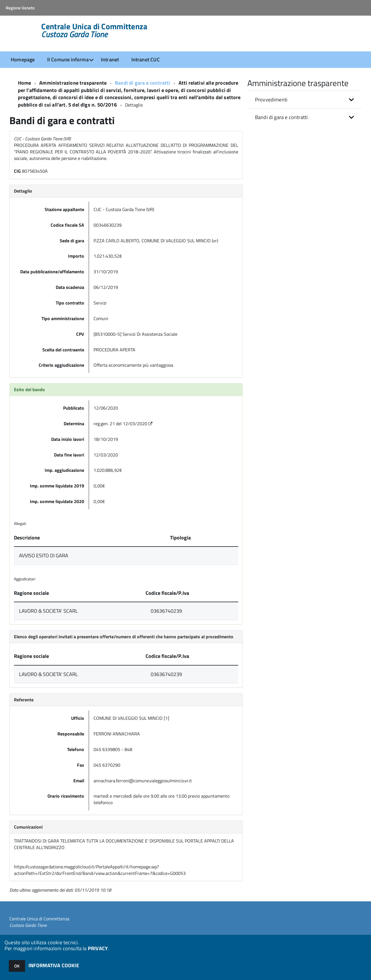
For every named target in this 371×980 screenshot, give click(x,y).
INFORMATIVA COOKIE (54, 965)
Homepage (23, 60)
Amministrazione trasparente (73, 83)
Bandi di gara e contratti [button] (281, 117)
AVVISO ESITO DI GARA (44, 555)
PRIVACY (98, 948)
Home (25, 83)
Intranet (110, 60)
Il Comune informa (68, 60)
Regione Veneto (20, 8)
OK (17, 966)
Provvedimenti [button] (271, 100)
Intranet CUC (146, 60)
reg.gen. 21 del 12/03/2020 (124, 424)
